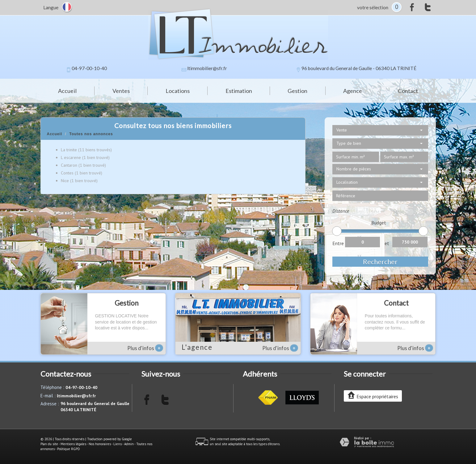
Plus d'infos (145, 348)
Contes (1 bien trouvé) (82, 173)
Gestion (297, 91)
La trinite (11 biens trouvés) (86, 150)
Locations (178, 91)
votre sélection (373, 7)
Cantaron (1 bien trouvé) (83, 165)
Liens (118, 444)
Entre (338, 243)
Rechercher (380, 262)
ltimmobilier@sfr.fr (207, 68)
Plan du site (49, 444)
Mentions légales (73, 444)
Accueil (67, 91)
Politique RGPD (69, 449)
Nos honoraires (100, 444)
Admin (129, 444)
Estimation (239, 91)
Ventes (121, 91)
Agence (353, 91)
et (387, 243)
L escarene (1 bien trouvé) (85, 157)
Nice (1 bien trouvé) (79, 181)
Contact (408, 91)
